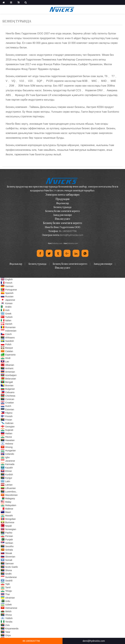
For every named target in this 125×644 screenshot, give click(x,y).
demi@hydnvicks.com (71, 235)
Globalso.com (57, 243)
